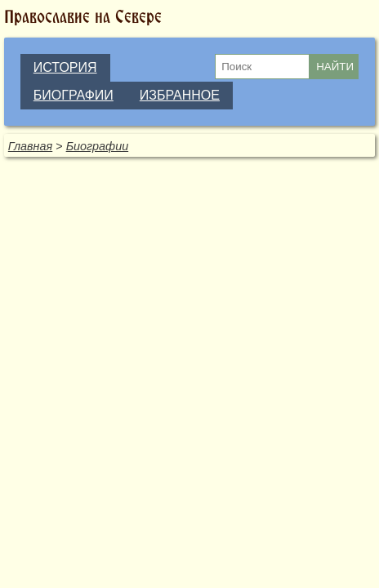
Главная (30, 146)
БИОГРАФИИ (74, 95)
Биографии (98, 146)
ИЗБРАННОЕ (180, 95)
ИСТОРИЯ (65, 67)
